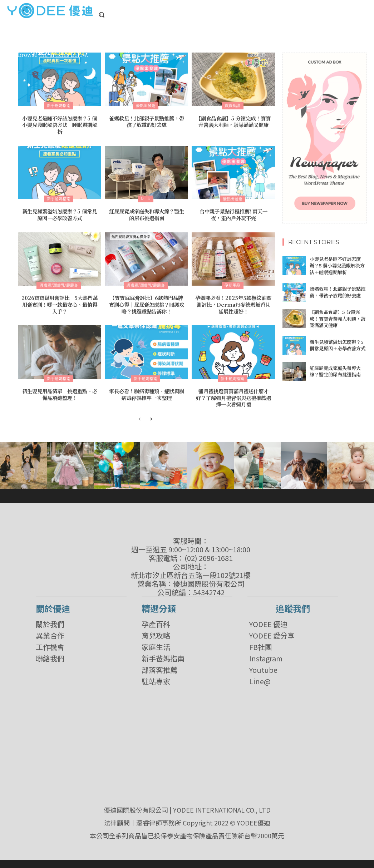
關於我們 (50, 622)
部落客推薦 (159, 667)
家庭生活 (156, 645)
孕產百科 (156, 622)
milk (146, 198)
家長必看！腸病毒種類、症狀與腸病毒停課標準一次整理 (147, 392)
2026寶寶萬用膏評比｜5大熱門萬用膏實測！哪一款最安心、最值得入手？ (60, 303)
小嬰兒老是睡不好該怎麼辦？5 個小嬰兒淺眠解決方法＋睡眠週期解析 (60, 124)
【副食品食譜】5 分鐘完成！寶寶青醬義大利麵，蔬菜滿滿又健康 (233, 121)
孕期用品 (232, 284)
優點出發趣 (146, 105)
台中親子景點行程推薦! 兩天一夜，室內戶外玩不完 (233, 214)
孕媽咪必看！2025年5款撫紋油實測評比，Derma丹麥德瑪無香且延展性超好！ (233, 303)
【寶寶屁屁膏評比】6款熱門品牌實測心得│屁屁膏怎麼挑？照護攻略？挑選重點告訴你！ (147, 303)
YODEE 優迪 (268, 622)
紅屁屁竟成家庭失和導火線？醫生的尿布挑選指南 (147, 214)
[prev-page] (140, 417)
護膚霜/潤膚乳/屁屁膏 (59, 284)
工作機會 (50, 645)
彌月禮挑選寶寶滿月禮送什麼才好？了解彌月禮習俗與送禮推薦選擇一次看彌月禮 (233, 395)
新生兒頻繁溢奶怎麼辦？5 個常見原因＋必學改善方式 (60, 214)
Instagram (266, 656)
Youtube (263, 667)
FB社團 (261, 645)
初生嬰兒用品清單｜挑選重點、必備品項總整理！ (60, 392)
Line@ (260, 679)
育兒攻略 (156, 633)
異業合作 (50, 633)
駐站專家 (156, 679)
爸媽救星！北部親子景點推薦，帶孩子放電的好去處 (147, 121)
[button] (102, 15)
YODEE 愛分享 (272, 633)
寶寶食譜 (232, 105)
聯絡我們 (50, 656)
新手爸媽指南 (59, 105)
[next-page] (151, 417)
